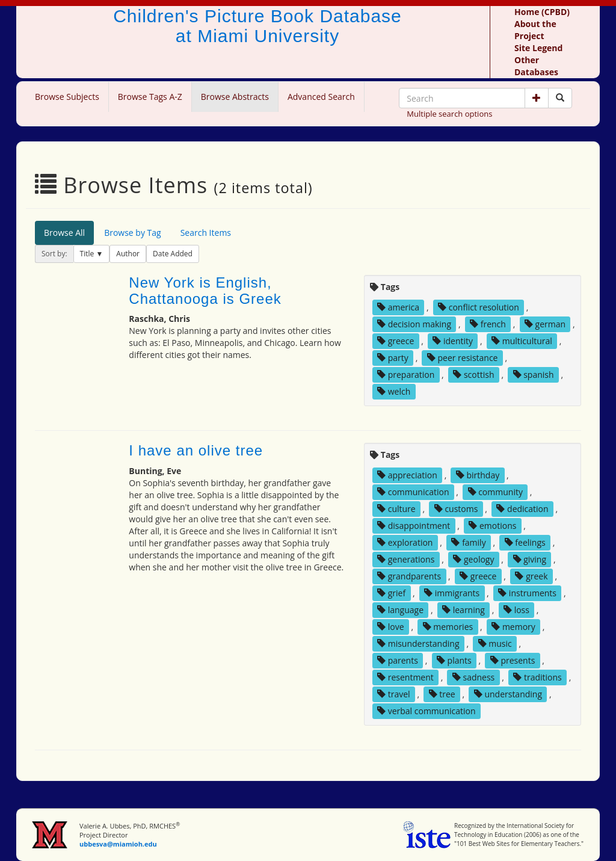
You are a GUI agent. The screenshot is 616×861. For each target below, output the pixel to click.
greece (396, 341)
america (398, 307)
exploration (405, 542)
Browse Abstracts (235, 97)
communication (413, 492)
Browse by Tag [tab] (133, 233)
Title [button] (88, 254)
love (390, 627)
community (495, 492)
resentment (405, 677)
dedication (522, 509)
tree (442, 694)
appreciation (407, 475)
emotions (492, 526)
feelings (525, 542)
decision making (414, 324)
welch (394, 391)
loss (516, 610)
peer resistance (463, 358)
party (393, 358)
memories (448, 627)
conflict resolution (479, 307)
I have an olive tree (196, 450)
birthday (478, 475)
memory (513, 627)
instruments (527, 593)
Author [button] (128, 254)
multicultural (522, 341)
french (488, 324)
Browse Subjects (67, 97)
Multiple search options (449, 114)
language (400, 610)
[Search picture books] (560, 98)
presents (513, 660)
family (468, 542)
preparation (406, 375)
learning (464, 610)
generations (406, 559)
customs (456, 509)
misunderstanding (418, 643)
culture (396, 509)
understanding (508, 694)
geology (473, 559)
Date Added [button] (173, 254)
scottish (473, 375)
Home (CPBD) (542, 12)
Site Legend (538, 48)
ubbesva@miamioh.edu (118, 844)
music (495, 643)
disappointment (414, 526)
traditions (537, 677)
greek (531, 576)
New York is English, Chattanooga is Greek (205, 290)
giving (530, 559)
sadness (473, 677)
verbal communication (427, 711)
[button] (537, 98)
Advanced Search (321, 97)
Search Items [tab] (206, 233)
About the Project (535, 30)
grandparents (409, 576)
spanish (534, 375)
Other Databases (536, 66)
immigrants (452, 593)
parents (398, 660)
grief (391, 593)
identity (453, 341)
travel (394, 694)
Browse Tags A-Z (150, 97)
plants (454, 660)
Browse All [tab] (64, 233)
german (545, 324)
